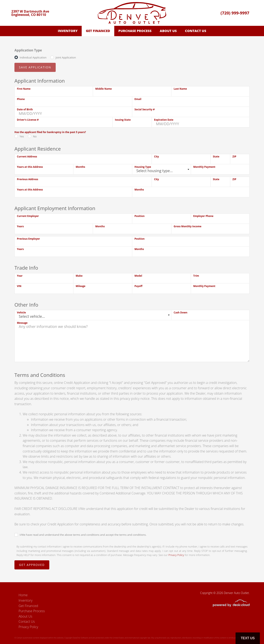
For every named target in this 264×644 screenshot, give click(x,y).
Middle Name (104, 89)
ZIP (234, 157)
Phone (21, 99)
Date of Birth (25, 109)
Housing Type (143, 167)
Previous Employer (28, 239)
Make (79, 276)
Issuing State (123, 120)
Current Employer (28, 216)
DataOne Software (80, 638)
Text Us (248, 638)
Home (23, 595)
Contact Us (196, 31)
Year (20, 276)
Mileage (81, 286)
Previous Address (28, 179)
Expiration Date (164, 120)
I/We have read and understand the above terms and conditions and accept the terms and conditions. (83, 535)
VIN (19, 286)
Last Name (180, 89)
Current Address (27, 157)
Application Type (28, 50)
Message (22, 323)
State (216, 157)
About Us (168, 31)
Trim (196, 276)
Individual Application (33, 57)
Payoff (138, 286)
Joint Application (66, 57)
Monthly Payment (204, 167)
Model (138, 276)
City (156, 157)
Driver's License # (28, 120)
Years (20, 226)
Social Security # (145, 109)
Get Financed (98, 31)
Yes (22, 136)
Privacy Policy (176, 555)
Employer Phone (203, 216)
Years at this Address (30, 167)
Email (138, 99)
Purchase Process (135, 31)
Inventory (68, 31)
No (35, 136)
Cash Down (180, 312)
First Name (24, 89)
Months (80, 167)
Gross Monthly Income (187, 226)
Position (140, 216)
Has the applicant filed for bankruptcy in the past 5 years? (50, 132)
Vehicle (21, 312)
